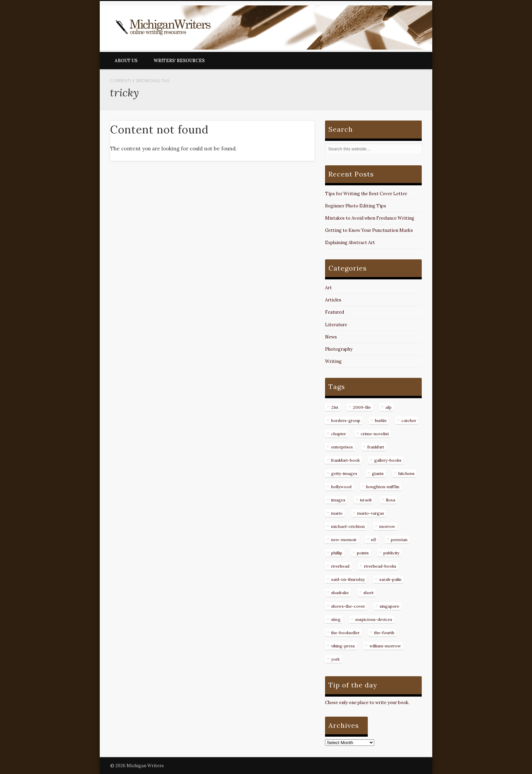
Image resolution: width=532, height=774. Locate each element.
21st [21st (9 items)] (335, 407)
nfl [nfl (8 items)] (374, 540)
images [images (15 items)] (338, 500)
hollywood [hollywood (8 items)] (341, 487)
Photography (339, 349)
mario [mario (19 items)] (337, 513)
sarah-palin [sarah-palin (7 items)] (390, 579)
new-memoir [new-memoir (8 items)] (344, 540)
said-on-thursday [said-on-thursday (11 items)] (348, 579)
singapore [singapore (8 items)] (389, 606)
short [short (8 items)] (368, 593)
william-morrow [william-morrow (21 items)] (385, 646)
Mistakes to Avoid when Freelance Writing (370, 218)
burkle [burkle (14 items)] (381, 420)
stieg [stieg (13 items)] (336, 619)
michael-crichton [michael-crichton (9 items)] (348, 526)
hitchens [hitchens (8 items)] (406, 473)
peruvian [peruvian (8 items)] (399, 540)
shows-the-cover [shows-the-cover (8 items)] (348, 606)
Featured (335, 312)
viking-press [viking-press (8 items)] (343, 646)
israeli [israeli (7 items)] (366, 500)
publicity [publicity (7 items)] (391, 553)
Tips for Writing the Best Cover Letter (366, 194)
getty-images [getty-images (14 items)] (344, 473)
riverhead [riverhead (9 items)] (340, 566)
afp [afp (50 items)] (388, 407)
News (331, 337)
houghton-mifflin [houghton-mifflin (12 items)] (383, 487)
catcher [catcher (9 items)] (409, 420)
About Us (126, 61)
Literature (336, 325)
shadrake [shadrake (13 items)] (340, 593)
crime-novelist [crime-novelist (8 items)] (375, 434)
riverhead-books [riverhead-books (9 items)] (380, 566)
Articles (333, 300)
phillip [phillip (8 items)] (337, 553)
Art (328, 288)
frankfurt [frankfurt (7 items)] (376, 447)
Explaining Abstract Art (350, 243)
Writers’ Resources (179, 61)
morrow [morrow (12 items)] (387, 526)
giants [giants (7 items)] (378, 473)
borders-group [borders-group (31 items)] (346, 420)
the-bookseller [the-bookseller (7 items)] (345, 633)
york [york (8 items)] (335, 659)
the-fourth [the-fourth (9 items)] (384, 633)
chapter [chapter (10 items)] (339, 434)
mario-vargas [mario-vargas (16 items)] (371, 513)
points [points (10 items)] (363, 553)
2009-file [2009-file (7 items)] (362, 407)
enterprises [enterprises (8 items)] (342, 447)
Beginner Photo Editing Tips (356, 206)
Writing (333, 361)
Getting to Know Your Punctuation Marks (369, 230)
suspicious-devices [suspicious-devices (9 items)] (374, 619)
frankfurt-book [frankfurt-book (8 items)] (345, 460)
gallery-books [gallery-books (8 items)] (388, 460)
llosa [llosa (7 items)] (391, 500)
